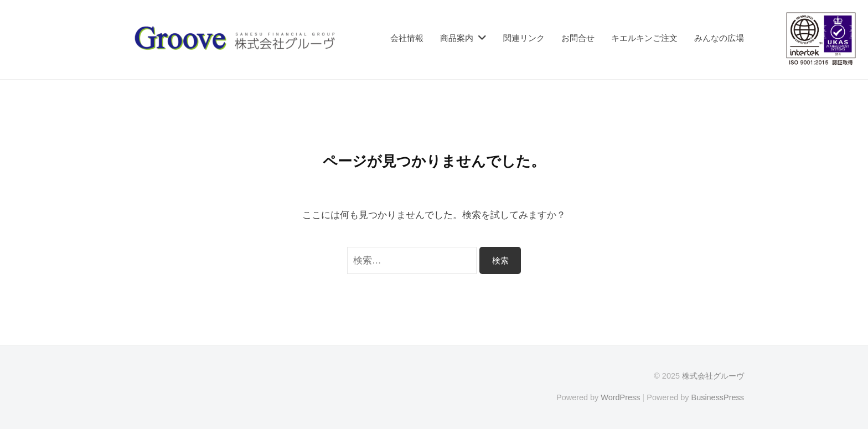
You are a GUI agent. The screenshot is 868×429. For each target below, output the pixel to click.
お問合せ (578, 38)
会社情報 (407, 38)
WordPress (620, 397)
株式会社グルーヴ (713, 376)
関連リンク (524, 38)
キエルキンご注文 (644, 38)
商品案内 (457, 38)
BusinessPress (718, 397)
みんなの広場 (719, 38)
